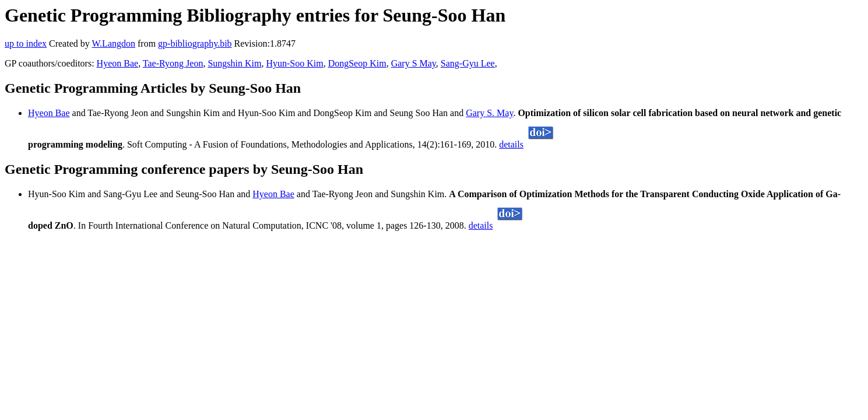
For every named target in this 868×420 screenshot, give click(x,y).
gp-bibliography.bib (195, 43)
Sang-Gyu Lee (468, 63)
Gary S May (414, 63)
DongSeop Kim (357, 63)
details (511, 144)
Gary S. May (489, 113)
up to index (26, 43)
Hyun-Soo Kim (294, 63)
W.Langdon (113, 43)
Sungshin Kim (234, 63)
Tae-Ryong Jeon (173, 63)
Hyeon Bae (118, 63)
